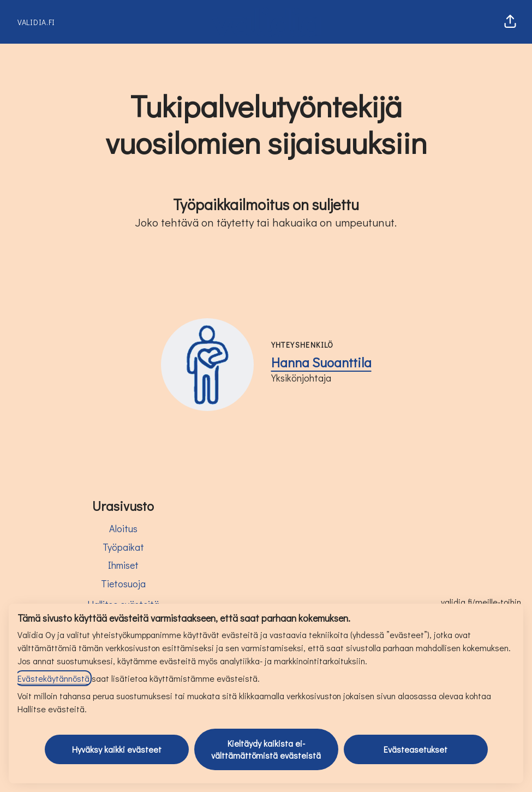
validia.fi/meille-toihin (481, 602)
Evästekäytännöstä (53, 678)
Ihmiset (123, 565)
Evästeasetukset (416, 749)
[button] (510, 22)
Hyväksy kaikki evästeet (117, 749)
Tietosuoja (123, 583)
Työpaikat (123, 547)
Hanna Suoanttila (321, 362)
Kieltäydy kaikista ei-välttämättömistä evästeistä (266, 749)
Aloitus (123, 528)
